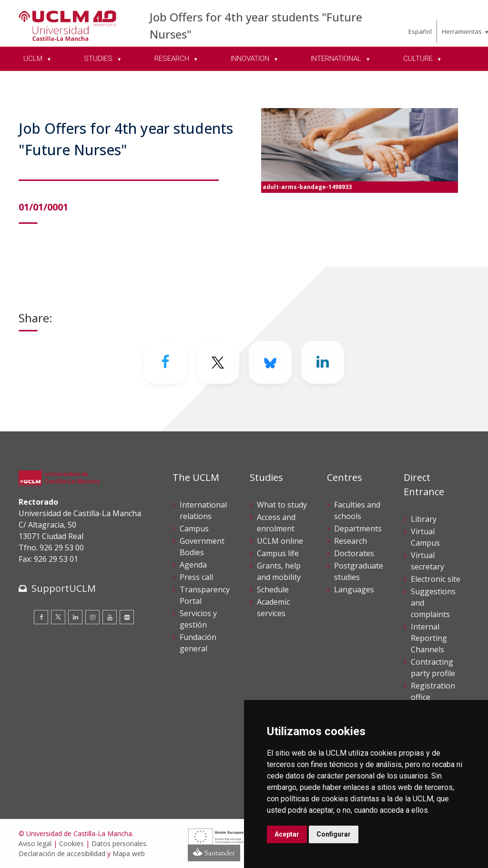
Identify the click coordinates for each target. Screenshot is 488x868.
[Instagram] (92, 617)
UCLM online (280, 541)
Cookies (71, 843)
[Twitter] (218, 362)
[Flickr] (127, 617)
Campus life (278, 553)
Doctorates (354, 553)
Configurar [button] (334, 834)
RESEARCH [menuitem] (173, 59)
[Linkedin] (323, 362)
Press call (196, 577)
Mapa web (129, 853)
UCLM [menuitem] (34, 59)
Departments (358, 529)
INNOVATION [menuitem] (251, 59)
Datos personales (119, 843)
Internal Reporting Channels (429, 638)
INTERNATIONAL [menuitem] (337, 59)
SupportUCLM (64, 588)
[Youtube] (110, 617)
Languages (354, 589)
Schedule (273, 589)
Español (420, 31)
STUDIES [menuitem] (99, 59)
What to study (282, 505)
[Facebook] (165, 362)
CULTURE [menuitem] (419, 59)
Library (424, 519)
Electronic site (436, 579)
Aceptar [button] (287, 834)
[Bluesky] (270, 362)
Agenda (193, 565)
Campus (194, 529)
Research (351, 541)
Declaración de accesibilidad (62, 853)
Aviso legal (35, 843)
